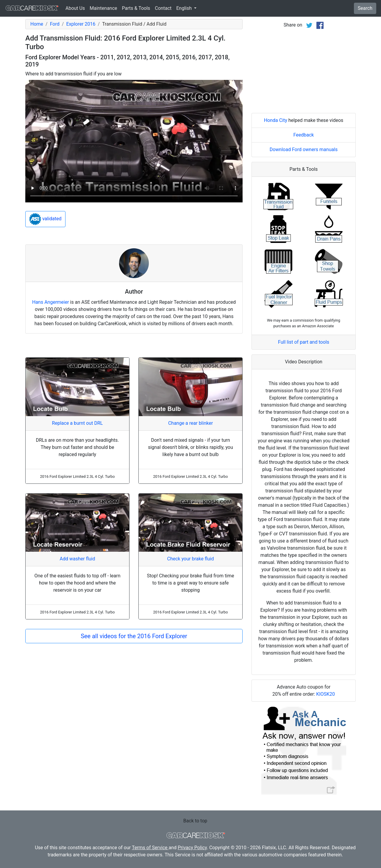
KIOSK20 (325, 694)
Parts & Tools (136, 8)
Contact (163, 8)
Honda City (276, 120)
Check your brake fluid (191, 559)
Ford (55, 24)
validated (45, 219)
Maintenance (103, 8)
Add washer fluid (78, 559)
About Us (75, 8)
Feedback (304, 135)
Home (37, 24)
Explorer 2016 (81, 24)
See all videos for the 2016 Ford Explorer (134, 636)
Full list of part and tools (304, 342)
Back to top (195, 821)
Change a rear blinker (190, 423)
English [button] (185, 8)
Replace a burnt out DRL (78, 423)
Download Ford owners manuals (304, 149)
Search (365, 8)
